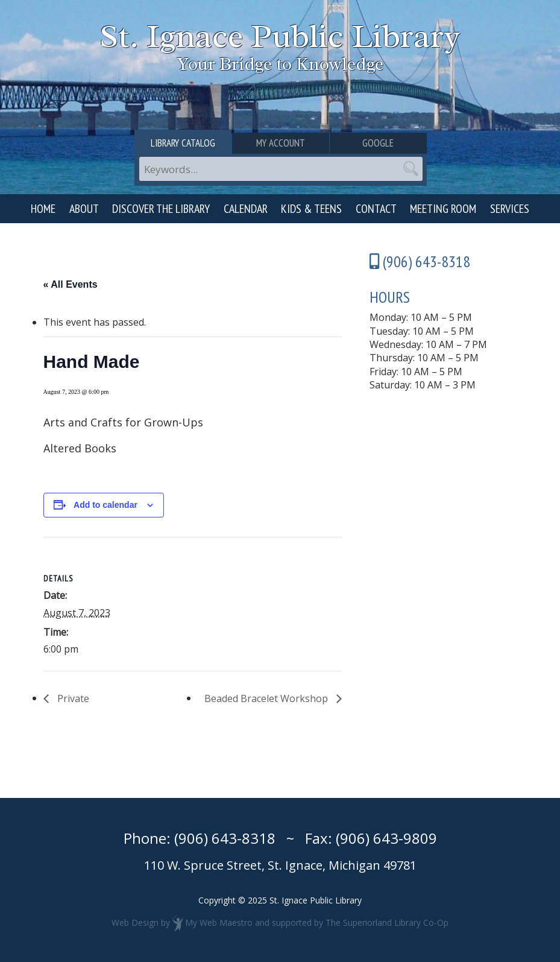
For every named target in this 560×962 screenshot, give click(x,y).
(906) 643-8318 (225, 838)
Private (72, 698)
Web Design (135, 922)
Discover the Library (161, 209)
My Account (281, 143)
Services (510, 209)
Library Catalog (183, 143)
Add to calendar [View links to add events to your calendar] (105, 505)
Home (43, 209)
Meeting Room (443, 209)
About (84, 209)
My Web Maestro (219, 922)
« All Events (71, 284)
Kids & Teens (311, 209)
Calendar (246, 209)
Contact (376, 209)
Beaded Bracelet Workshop (267, 698)
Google (378, 143)
